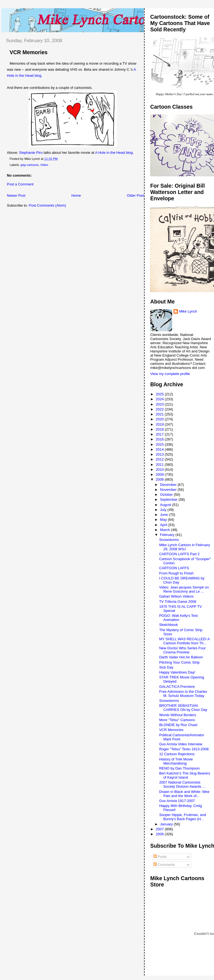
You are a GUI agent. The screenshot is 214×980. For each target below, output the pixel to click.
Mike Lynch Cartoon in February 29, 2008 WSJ (185, 547)
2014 (160, 449)
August (166, 505)
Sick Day (166, 667)
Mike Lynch (188, 311)
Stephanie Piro (31, 153)
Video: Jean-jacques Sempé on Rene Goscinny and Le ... (184, 589)
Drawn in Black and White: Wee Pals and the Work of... (184, 794)
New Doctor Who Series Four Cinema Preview (182, 650)
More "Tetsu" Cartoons (177, 720)
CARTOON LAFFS (174, 568)
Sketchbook (169, 625)
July (164, 510)
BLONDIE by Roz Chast (178, 725)
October (167, 495)
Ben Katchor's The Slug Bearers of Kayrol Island (185, 775)
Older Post (135, 195)
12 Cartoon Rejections (177, 754)
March (166, 530)
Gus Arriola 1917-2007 (177, 801)
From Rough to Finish (176, 573)
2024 (160, 399)
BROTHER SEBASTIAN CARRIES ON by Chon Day (183, 708)
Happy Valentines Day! (177, 672)
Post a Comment (20, 184)
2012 (160, 459)
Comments (164, 865)
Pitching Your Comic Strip (179, 662)
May (164, 520)
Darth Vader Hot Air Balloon (181, 657)
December (169, 485)
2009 (160, 474)
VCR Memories (29, 52)
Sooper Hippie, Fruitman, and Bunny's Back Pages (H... (183, 817)
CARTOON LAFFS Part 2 (179, 554)
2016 (160, 439)
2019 (160, 424)
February (168, 535)
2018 (160, 429)
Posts (160, 857)
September (169, 499)
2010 (160, 470)
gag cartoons (30, 165)
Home (76, 195)
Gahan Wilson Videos (176, 596)
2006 (160, 834)
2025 (160, 394)
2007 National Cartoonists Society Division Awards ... (182, 784)
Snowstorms (169, 540)
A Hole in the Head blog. (114, 153)
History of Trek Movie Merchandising (176, 761)
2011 (160, 465)
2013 (160, 454)
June (164, 515)
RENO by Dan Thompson (179, 768)
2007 (160, 829)
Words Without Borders (178, 715)
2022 (160, 409)
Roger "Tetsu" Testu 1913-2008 (184, 749)
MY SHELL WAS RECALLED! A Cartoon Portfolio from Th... (184, 641)
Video (44, 165)
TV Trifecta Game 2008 (178, 602)
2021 (160, 414)
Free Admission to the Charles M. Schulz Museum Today (183, 694)
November (169, 490)
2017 (160, 434)
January (167, 824)
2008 (160, 479)
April (164, 525)
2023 (160, 404)
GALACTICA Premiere (177, 687)
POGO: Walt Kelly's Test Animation (178, 618)
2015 (160, 444)
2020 (160, 419)
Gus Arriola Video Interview (181, 744)
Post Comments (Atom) (48, 205)
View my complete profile (170, 374)
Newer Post (16, 195)
